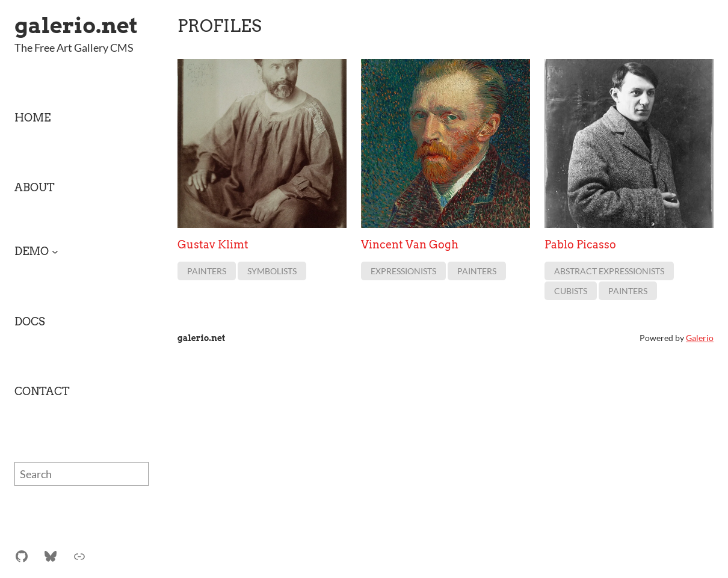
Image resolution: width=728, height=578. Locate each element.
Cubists (571, 291)
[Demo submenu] (55, 252)
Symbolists (272, 271)
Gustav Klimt (213, 244)
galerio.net (76, 25)
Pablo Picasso (580, 244)
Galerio (700, 338)
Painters (207, 271)
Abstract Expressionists (609, 271)
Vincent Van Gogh (410, 244)
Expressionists (403, 271)
